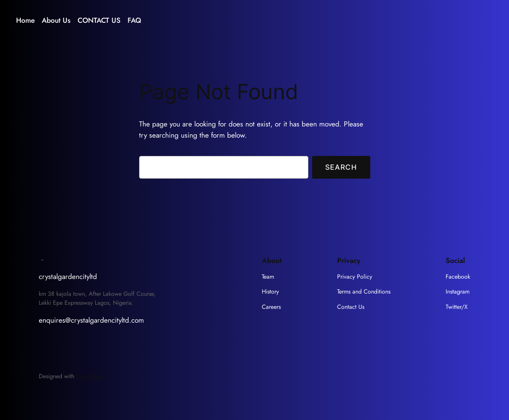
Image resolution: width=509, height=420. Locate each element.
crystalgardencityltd (68, 276)
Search (341, 167)
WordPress (89, 376)
